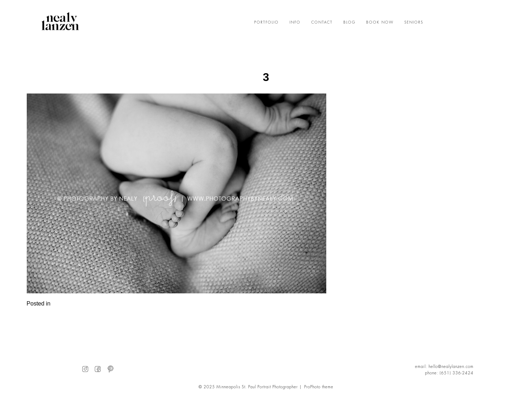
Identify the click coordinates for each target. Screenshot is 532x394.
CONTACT (322, 22)
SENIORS (414, 22)
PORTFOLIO (267, 22)
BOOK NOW (380, 22)
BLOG (349, 22)
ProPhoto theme (319, 387)
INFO (295, 22)
